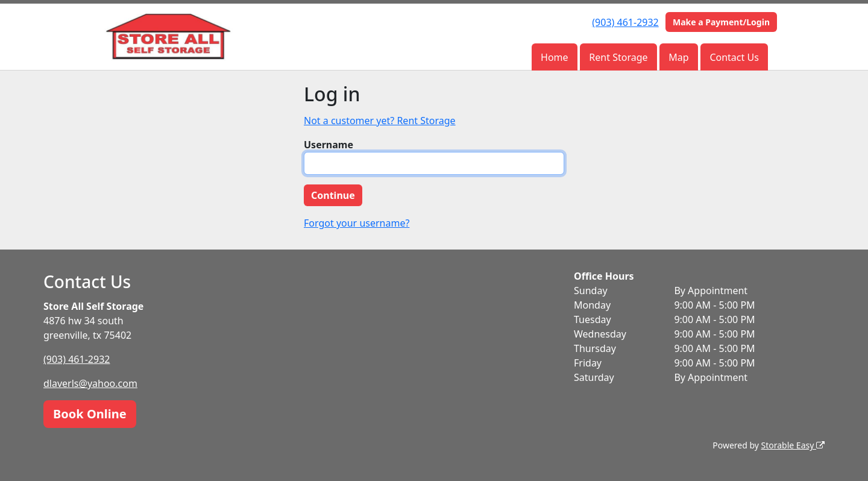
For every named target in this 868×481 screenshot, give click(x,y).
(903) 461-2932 (625, 22)
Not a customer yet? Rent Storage (380, 121)
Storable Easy (793, 445)
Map (678, 57)
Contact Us (734, 57)
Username (329, 145)
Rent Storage (618, 57)
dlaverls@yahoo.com (90, 383)
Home (555, 57)
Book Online (90, 414)
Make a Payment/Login (721, 22)
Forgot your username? (357, 223)
